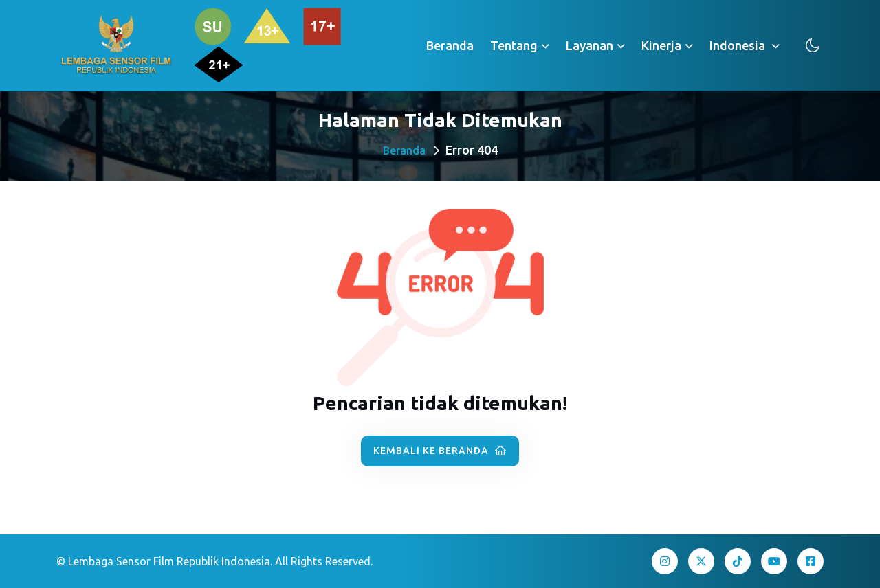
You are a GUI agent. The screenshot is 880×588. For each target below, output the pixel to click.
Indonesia (739, 45)
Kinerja (661, 45)
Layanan (590, 45)
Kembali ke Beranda (440, 451)
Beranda (450, 45)
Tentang (514, 45)
